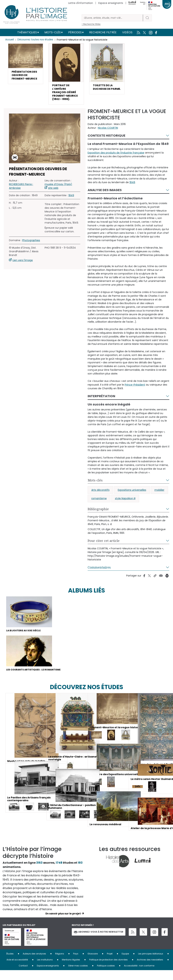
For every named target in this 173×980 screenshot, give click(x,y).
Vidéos (127, 32)
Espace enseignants (111, 3)
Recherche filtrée (103, 32)
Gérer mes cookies (78, 975)
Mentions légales (71, 969)
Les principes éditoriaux (151, 963)
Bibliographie (98, 517)
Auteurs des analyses (34, 963)
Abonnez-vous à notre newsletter (99, 942)
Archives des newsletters (150, 969)
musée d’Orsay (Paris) (58, 193)
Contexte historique (107, 144)
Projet (110, 963)
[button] (26, 67)
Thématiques (27, 32)
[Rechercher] (112, 18)
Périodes (75, 32)
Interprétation (101, 404)
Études (10, 963)
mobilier (159, 498)
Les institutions (45, 969)
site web (53, 196)
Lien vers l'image (23, 268)
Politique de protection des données (108, 969)
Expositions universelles (132, 498)
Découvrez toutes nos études (36, 40)
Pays (76, 963)
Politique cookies (106, 975)
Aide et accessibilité (17, 969)
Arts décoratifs (100, 498)
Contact (23, 975)
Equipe (125, 963)
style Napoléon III (125, 506)
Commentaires (99, 575)
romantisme (99, 506)
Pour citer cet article (104, 549)
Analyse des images (105, 198)
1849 (71, 204)
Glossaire (93, 963)
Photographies (31, 249)
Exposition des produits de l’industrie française (116, 161)
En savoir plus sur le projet (63, 923)
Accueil (10, 40)
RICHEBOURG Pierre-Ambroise (21, 194)
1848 (132, 190)
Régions (60, 963)
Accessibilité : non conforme (139, 975)
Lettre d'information (81, 3)
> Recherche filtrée (91, 24)
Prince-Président (135, 393)
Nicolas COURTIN (108, 136)
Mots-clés (53, 32)
